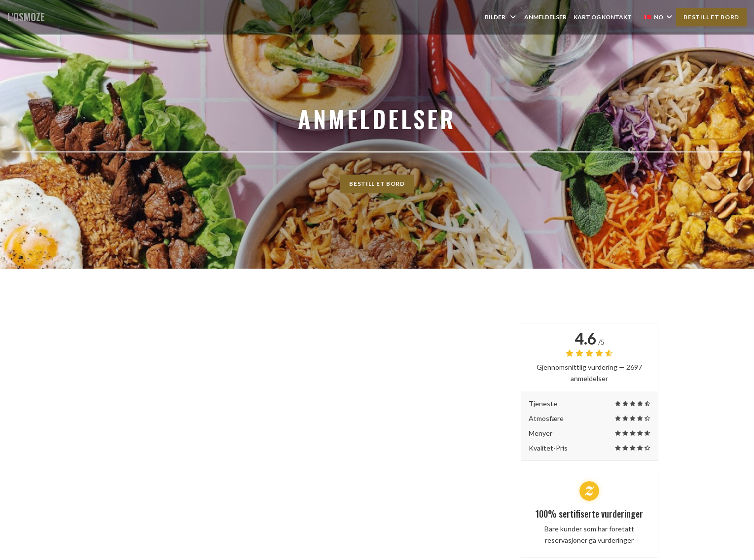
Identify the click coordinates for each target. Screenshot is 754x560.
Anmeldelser (545, 17)
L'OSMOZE (26, 17)
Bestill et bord (711, 17)
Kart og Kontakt (603, 17)
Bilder (501, 17)
